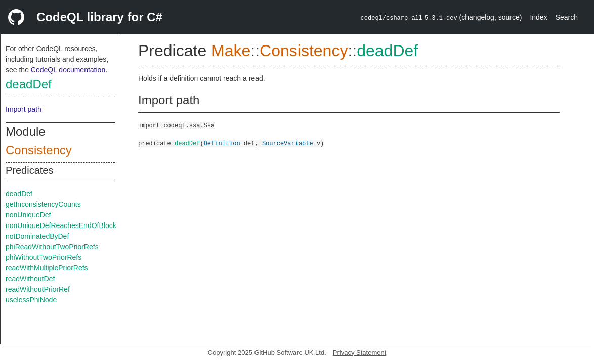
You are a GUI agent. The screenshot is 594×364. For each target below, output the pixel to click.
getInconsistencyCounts (43, 204)
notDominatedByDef (37, 236)
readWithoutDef (30, 279)
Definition (222, 143)
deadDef (29, 84)
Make (231, 51)
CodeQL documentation (68, 70)
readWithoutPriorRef (38, 289)
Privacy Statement (360, 353)
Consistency (39, 150)
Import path (24, 109)
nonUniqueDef (28, 215)
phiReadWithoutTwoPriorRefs (52, 247)
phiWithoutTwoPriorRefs (44, 257)
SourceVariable (288, 143)
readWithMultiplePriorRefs (47, 268)
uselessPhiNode (31, 300)
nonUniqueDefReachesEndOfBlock (61, 225)
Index (538, 17)
